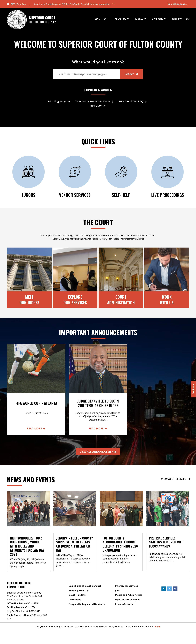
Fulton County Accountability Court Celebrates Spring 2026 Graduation (120, 544)
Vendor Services (75, 195)
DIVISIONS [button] (158, 19)
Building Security (78, 590)
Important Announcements (98, 332)
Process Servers (124, 604)
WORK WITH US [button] (181, 19)
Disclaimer (75, 600)
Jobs (117, 590)
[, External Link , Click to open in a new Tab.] (164, 589)
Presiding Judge (59, 101)
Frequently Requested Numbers (87, 604)
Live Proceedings (168, 195)
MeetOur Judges (29, 300)
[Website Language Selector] (175, 4)
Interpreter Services (127, 586)
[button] (75, 4)
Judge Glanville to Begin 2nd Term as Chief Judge (98, 403)
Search (131, 74)
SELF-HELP (121, 195)
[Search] (87, 74)
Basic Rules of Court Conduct (85, 586)
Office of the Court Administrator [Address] (19, 585)
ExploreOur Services (75, 300)
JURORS (29, 195)
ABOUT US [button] (121, 19)
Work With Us (167, 300)
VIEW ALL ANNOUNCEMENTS (98, 452)
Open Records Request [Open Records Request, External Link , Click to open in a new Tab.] (128, 600)
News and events (31, 479)
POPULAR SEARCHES (98, 90)
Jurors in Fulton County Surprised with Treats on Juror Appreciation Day (75, 544)
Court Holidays (77, 595)
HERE (158, 627)
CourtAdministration (121, 300)
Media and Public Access (129, 595)
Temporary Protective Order (95, 101)
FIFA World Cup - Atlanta (36, 403)
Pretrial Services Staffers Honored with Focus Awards (166, 542)
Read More (36, 428)
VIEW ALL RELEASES (176, 479)
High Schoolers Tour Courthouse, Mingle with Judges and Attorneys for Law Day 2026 (27, 546)
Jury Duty (98, 106)
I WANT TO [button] (100, 19)
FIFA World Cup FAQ (133, 101)
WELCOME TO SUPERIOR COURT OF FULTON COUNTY (98, 44)
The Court (98, 222)
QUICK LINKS (98, 141)
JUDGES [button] (139, 19)
